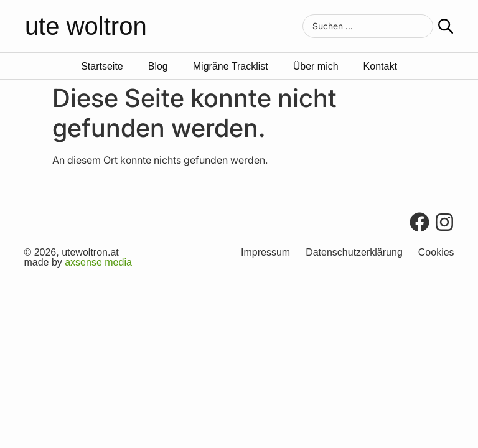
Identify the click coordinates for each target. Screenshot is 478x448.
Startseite (102, 67)
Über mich (316, 67)
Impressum (265, 253)
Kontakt (380, 67)
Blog (158, 67)
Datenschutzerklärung (354, 253)
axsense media (98, 262)
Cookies (436, 253)
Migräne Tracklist (231, 67)
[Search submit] (446, 26)
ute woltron (86, 26)
